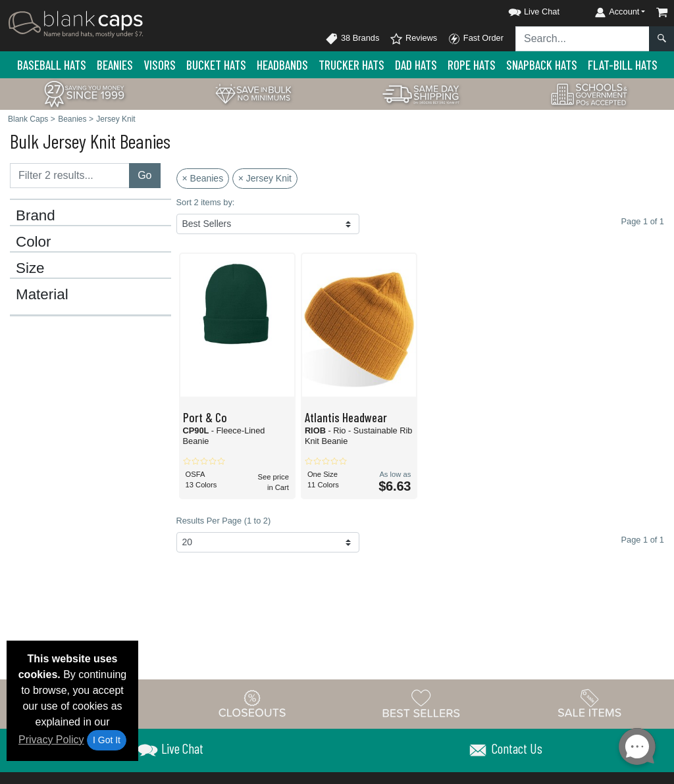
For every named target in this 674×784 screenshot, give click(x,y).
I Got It (107, 740)
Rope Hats (472, 65)
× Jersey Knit (265, 178)
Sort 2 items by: (206, 202)
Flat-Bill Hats (623, 65)
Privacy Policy (51, 740)
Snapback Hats (542, 65)
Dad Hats (416, 65)
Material (42, 295)
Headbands (282, 65)
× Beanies (203, 178)
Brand (36, 216)
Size (30, 268)
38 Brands (352, 39)
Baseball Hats (52, 65)
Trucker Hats (351, 65)
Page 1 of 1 (643, 540)
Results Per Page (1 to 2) (224, 521)
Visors (160, 65)
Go (144, 175)
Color (34, 242)
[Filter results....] (70, 176)
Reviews (413, 39)
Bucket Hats (216, 65)
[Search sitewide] (583, 39)
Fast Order (476, 39)
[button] (522, 10)
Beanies (115, 65)
